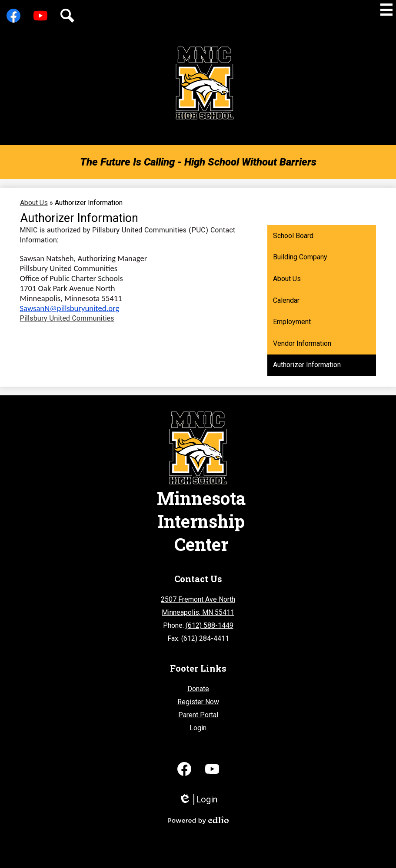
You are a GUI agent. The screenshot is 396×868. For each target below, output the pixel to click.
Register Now (198, 702)
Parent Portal (198, 715)
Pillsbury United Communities (67, 318)
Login (198, 728)
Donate (198, 689)
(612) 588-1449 (210, 625)
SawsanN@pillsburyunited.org (70, 308)
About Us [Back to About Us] (34, 203)
